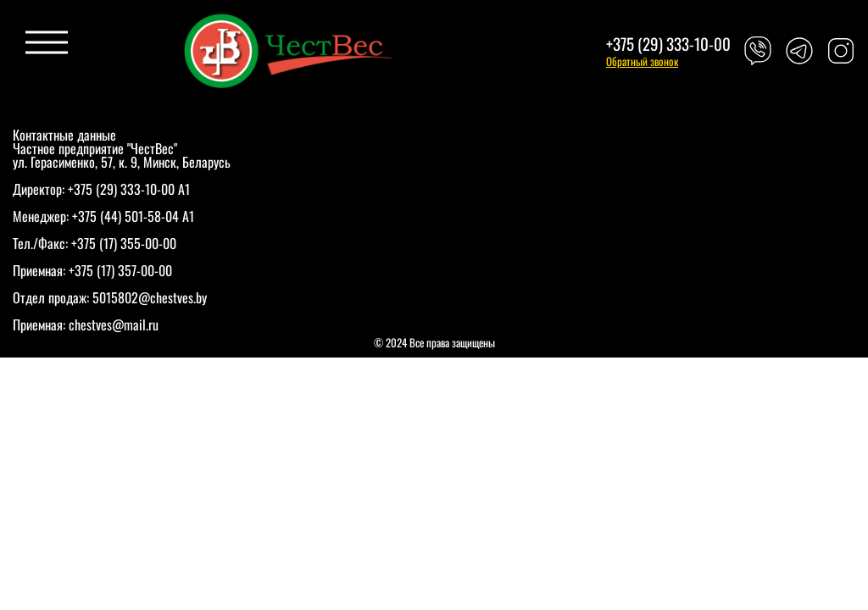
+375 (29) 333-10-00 (668, 44)
